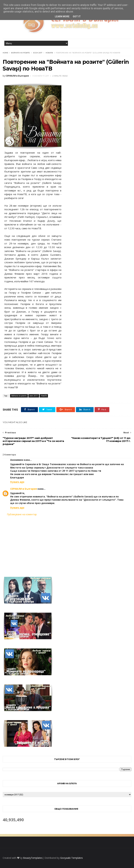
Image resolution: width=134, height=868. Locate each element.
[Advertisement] (67, 544)
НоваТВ (49, 53)
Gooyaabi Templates (72, 858)
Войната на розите (20, 53)
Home (5, 53)
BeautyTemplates (33, 858)
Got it (77, 16)
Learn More (62, 16)
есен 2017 (38, 53)
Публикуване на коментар (22, 514)
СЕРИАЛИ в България (24, 489)
